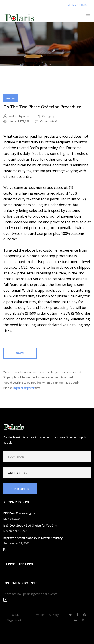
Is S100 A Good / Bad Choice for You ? (28, 526)
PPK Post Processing (17, 513)
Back (20, 353)
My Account (77, 5)
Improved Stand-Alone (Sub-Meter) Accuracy (33, 538)
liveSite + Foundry (47, 615)
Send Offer (20, 489)
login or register (24, 388)
